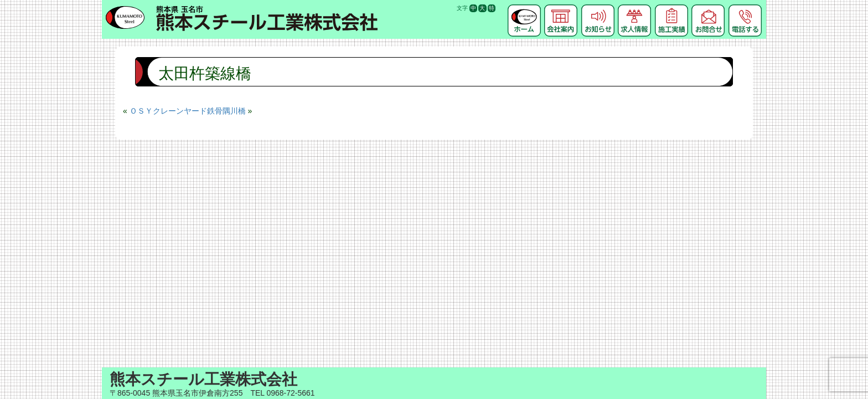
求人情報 (634, 8)
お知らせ (598, 8)
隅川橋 (234, 111)
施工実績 (671, 8)
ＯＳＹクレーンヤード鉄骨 (176, 111)
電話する (745, 8)
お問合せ (708, 8)
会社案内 (561, 8)
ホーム (524, 8)
